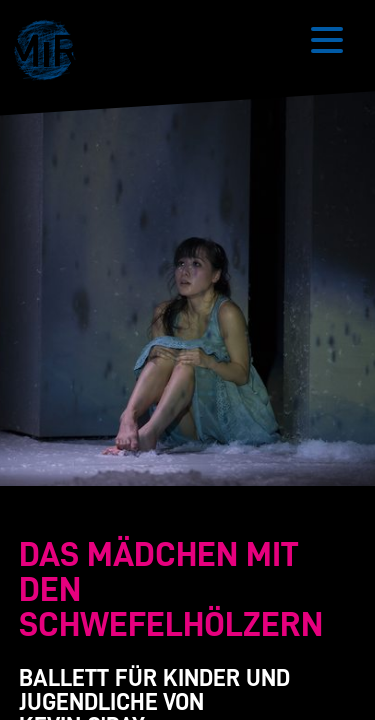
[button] (50, 52)
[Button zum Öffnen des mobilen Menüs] (327, 40)
